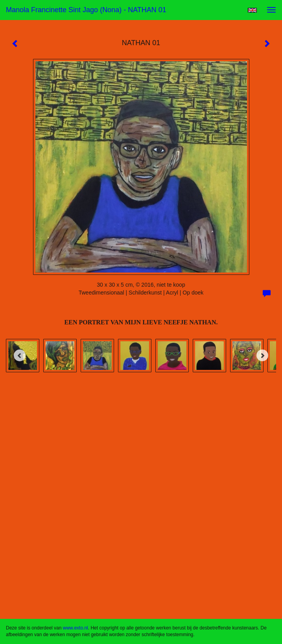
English (252, 10)
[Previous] (20, 355)
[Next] (262, 355)
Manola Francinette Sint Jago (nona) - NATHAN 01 (86, 10)
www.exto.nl (76, 628)
